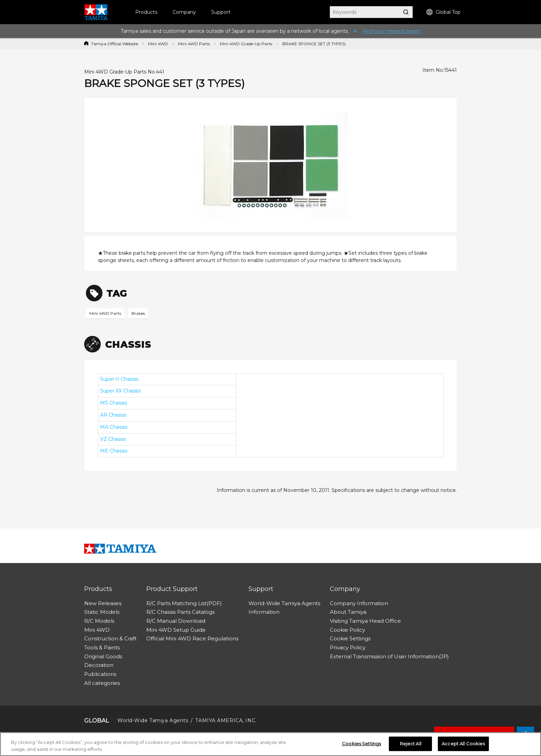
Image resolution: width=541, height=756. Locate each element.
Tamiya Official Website (115, 44)
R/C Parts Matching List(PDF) (184, 603)
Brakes (138, 313)
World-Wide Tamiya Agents (284, 603)
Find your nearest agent (392, 31)
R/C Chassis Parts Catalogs (180, 612)
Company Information (359, 603)
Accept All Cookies (463, 746)
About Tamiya (348, 612)
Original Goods (103, 656)
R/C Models (99, 621)
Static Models (102, 612)
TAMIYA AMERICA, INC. (226, 720)
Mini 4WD (158, 44)
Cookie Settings (350, 638)
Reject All (411, 746)
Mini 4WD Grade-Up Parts (246, 44)
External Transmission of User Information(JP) (389, 656)
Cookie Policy (347, 630)
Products (146, 12)
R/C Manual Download (176, 621)
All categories (102, 683)
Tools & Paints (102, 647)
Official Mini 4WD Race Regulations (192, 638)
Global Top (444, 12)
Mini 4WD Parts (194, 44)
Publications (100, 674)
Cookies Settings (361, 746)
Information (264, 612)
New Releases (103, 603)
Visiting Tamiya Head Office (365, 621)
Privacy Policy (348, 647)
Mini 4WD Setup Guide (176, 630)
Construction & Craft (110, 638)
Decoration (99, 665)
